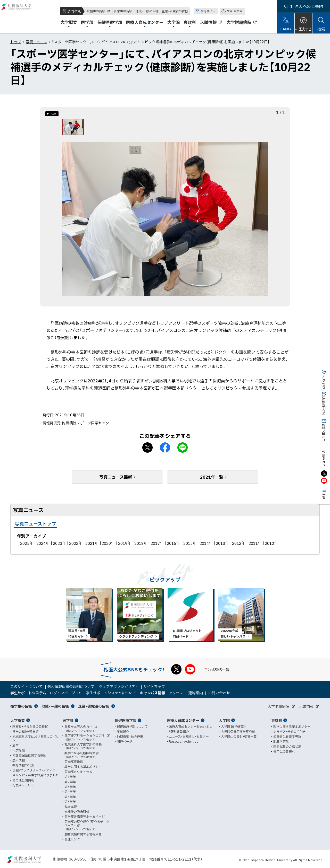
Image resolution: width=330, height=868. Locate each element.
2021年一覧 (212, 480)
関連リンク (72, 839)
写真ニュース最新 (116, 480)
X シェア (147, 451)
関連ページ (125, 742)
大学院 (224, 720)
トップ (16, 42)
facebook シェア (165, 451)
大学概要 (18, 720)
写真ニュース (36, 42)
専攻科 (277, 720)
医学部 (68, 720)
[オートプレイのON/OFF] (52, 114)
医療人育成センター (183, 720)
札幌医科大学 (21, 17)
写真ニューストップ (35, 527)
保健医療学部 (126, 720)
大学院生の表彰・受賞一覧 (239, 737)
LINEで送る (183, 451)
